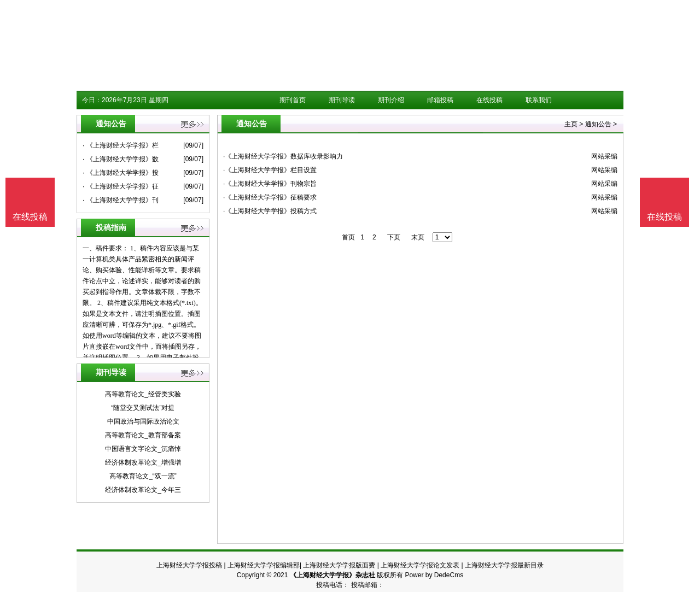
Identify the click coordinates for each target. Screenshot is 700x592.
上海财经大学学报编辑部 (264, 565)
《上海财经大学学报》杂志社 (332, 575)
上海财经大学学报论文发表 (420, 565)
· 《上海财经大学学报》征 (121, 186)
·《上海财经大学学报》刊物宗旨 (270, 184)
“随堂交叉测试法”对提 (143, 408)
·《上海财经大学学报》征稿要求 (270, 197)
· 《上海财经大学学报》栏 (121, 145)
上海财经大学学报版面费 (339, 565)
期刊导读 (342, 100)
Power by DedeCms (434, 575)
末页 (418, 237)
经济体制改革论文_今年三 (143, 490)
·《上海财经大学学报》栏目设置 (270, 170)
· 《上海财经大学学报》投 (121, 173)
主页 (571, 124)
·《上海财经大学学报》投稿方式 (270, 211)
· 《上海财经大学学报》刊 (121, 200)
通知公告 (598, 124)
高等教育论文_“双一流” (143, 476)
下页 (394, 237)
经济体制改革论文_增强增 (143, 462)
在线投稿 (489, 100)
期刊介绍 (391, 100)
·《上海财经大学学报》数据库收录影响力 (283, 156)
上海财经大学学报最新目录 (504, 565)
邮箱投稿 (440, 100)
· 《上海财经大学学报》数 (121, 159)
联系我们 (539, 100)
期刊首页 (293, 100)
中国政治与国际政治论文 (143, 421)
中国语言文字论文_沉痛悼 (143, 449)
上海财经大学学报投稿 (189, 565)
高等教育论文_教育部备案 (143, 435)
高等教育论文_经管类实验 (143, 394)
